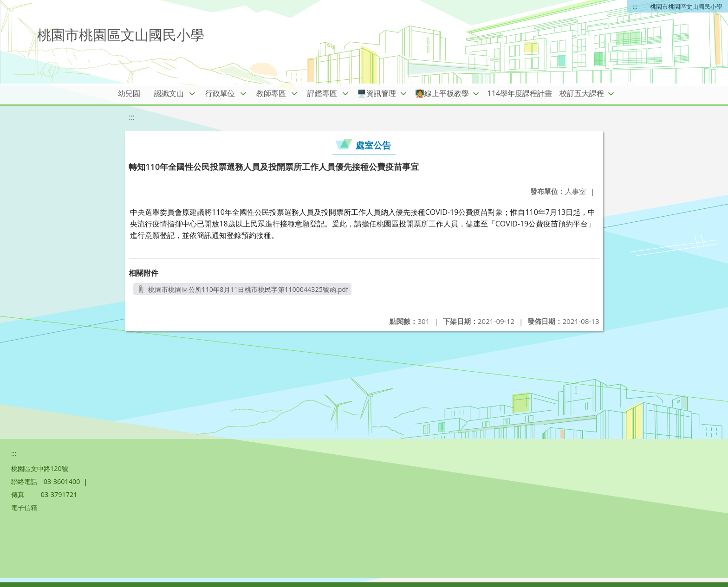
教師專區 (271, 93)
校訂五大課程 (582, 93)
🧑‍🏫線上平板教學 (442, 93)
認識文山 (169, 93)
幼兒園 (129, 93)
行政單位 (220, 93)
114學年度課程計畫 (520, 93)
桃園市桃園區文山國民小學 (686, 6)
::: (635, 6)
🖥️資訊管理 (377, 93)
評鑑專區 (322, 93)
